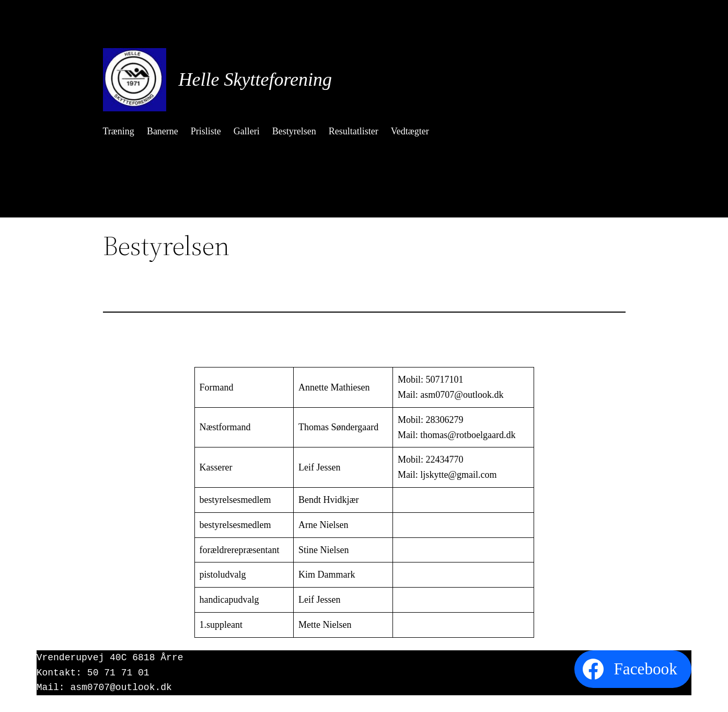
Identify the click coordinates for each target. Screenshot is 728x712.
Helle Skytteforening (256, 79)
